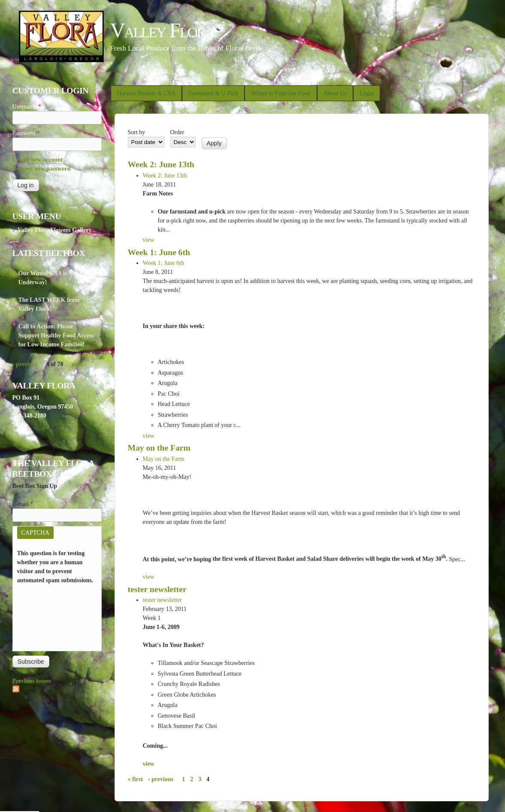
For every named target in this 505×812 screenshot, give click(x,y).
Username (27, 107)
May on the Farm (159, 448)
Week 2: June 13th (161, 164)
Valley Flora (162, 30)
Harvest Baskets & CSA (146, 93)
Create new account (38, 160)
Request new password (42, 169)
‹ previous (161, 779)
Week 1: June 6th (159, 252)
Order (177, 132)
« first (135, 779)
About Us (335, 93)
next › (79, 364)
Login (367, 93)
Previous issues (32, 681)
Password (26, 133)
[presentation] (52, 616)
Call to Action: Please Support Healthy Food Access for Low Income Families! (56, 335)
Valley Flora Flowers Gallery (55, 230)
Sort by (137, 132)
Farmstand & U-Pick (213, 93)
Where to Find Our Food (281, 93)
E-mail (23, 504)
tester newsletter (157, 589)
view (149, 240)
